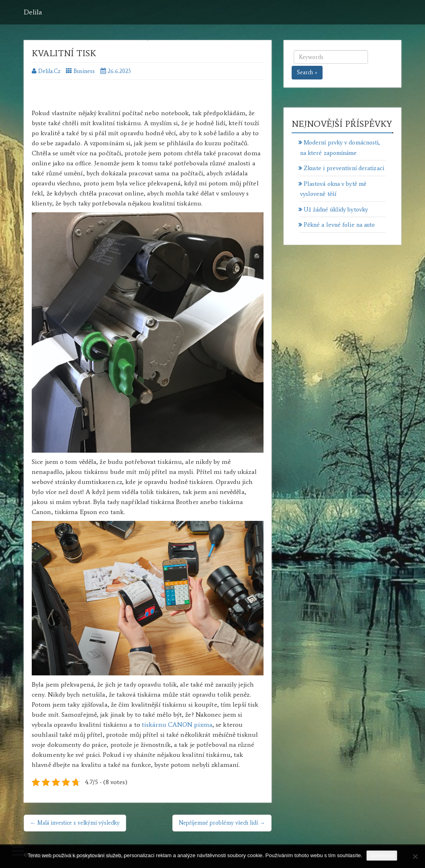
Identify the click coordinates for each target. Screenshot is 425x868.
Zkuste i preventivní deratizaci (344, 168)
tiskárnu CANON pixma (177, 725)
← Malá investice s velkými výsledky (75, 823)
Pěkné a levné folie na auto (339, 225)
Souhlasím (382, 855)
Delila (33, 12)
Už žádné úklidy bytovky (336, 209)
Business (84, 71)
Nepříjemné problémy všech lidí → (222, 823)
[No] (415, 856)
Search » (307, 72)
